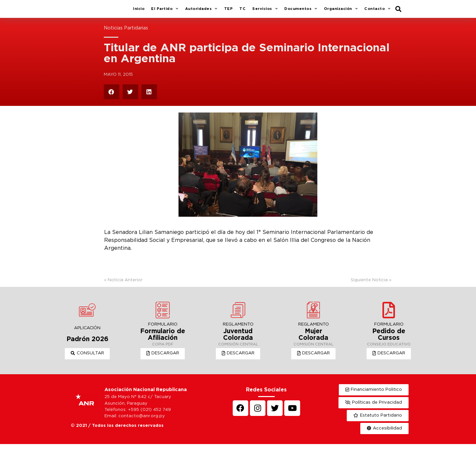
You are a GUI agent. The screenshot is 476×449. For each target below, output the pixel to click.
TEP (229, 11)
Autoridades (201, 12)
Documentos (301, 12)
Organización (341, 12)
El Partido (165, 12)
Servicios (265, 12)
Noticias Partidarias (126, 33)
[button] (87, 359)
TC (242, 11)
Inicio (139, 11)
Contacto (377, 12)
